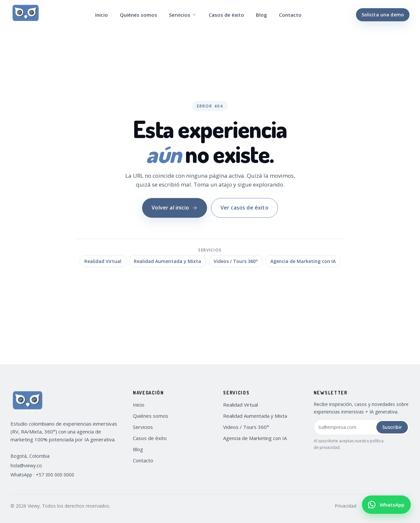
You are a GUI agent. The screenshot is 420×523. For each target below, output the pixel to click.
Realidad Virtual (103, 261)
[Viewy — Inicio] (26, 15)
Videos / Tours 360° (236, 261)
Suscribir (392, 427)
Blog (262, 15)
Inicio (102, 15)
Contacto (290, 15)
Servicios (183, 15)
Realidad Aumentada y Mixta (168, 261)
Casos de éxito (226, 15)
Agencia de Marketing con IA (303, 261)
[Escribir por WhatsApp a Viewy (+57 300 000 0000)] (386, 505)
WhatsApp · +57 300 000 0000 (42, 475)
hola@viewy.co (26, 465)
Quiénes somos (138, 15)
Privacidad (346, 506)
